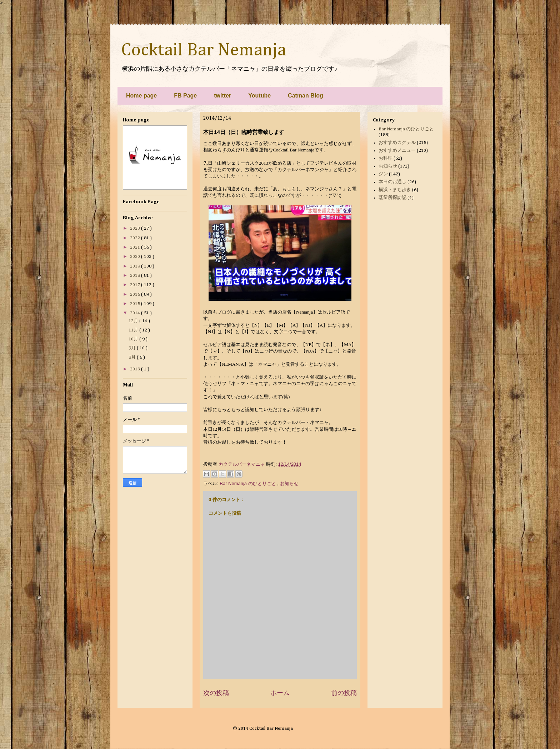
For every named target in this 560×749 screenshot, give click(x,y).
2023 (136, 228)
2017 (136, 285)
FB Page (185, 96)
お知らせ (289, 483)
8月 (133, 357)
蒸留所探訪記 (392, 198)
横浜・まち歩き (395, 190)
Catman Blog (306, 96)
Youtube (259, 96)
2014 (136, 313)
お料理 (386, 158)
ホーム (280, 693)
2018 (136, 276)
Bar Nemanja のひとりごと (248, 483)
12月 (134, 321)
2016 (136, 294)
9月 (133, 348)
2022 (136, 238)
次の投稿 (216, 693)
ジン (383, 174)
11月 (134, 330)
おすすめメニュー (397, 151)
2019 (136, 266)
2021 (136, 247)
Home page (141, 96)
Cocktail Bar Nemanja (204, 50)
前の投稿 (344, 693)
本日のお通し (392, 182)
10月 (134, 339)
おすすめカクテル (397, 143)
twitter (222, 96)
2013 (136, 369)
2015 (136, 304)
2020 (136, 257)
